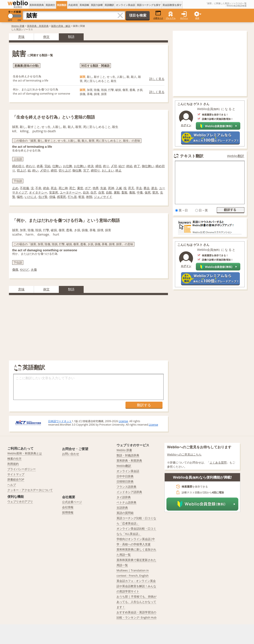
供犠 (52, 197)
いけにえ (31, 197)
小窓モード (158, 15)
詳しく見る (157, 79)
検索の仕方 (14, 459)
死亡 (72, 188)
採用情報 (68, 512)
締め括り (18, 166)
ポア (88, 188)
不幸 (38, 188)
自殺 (109, 192)
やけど (24, 269)
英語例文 (50, 5)
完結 (47, 166)
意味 (21, 37)
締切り (95, 170)
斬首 (81, 197)
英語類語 (62, 5)
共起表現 (73, 5)
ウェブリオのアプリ (20, 501)
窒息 (155, 192)
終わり (30, 166)
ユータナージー (70, 192)
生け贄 (43, 197)
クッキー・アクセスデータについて (30, 490)
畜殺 (124, 192)
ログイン (184, 18)
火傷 (34, 269)
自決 (86, 192)
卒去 (139, 188)
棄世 (80, 188)
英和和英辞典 (37, 5)
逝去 (154, 188)
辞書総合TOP (16, 479)
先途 (103, 188)
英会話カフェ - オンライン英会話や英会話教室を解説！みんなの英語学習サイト (136, 586)
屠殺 (117, 192)
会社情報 (68, 507)
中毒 (140, 192)
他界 (96, 188)
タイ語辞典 (124, 497)
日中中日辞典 (125, 476)
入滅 (119, 188)
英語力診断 (97, 5)
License (123, 421)
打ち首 (72, 197)
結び (122, 166)
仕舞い (57, 166)
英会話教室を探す (172, 5)
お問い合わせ (71, 454)
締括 (98, 166)
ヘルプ (12, 485)
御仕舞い (148, 166)
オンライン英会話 (125, 5)
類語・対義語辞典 (128, 455)
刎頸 (89, 197)
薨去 (147, 188)
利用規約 (13, 464)
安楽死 (54, 192)
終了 (137, 166)
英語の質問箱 (125, 513)
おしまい (108, 170)
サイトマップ (16, 474)
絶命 (46, 188)
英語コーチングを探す (149, 5)
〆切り (45, 170)
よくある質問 (218, 462)
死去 (54, 188)
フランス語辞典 (126, 487)
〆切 (114, 166)
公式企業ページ (72, 502)
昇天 (131, 188)
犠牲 (20, 197)
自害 (101, 192)
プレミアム (171, 18)
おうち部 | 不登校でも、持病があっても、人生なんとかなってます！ (136, 602)
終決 (91, 166)
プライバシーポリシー (22, 469)
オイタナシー (38, 192)
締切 (54, 170)
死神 (111, 188)
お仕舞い (80, 166)
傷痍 (15, 269)
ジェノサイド (103, 197)
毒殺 (132, 192)
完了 (86, 170)
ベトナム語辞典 (126, 502)
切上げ (21, 170)
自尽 (93, 192)
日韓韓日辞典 (125, 481)
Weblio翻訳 (236, 156)
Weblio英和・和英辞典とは (25, 453)
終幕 (40, 166)
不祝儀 (24, 188)
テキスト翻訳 (192, 156)
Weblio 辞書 (18, 26)
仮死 (148, 192)
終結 (129, 166)
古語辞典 (122, 508)
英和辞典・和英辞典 (38, 26)
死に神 (63, 188)
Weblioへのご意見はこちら (184, 454)
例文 (46, 37)
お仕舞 (68, 166)
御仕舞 (77, 170)
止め (15, 188)
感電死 (61, 197)
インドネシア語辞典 (129, 492)
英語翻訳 (109, 5)
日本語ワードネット (60, 421)
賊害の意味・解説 (61, 26)
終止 (119, 170)
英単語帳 (84, 5)
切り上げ (65, 170)
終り (106, 166)
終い (35, 170)
